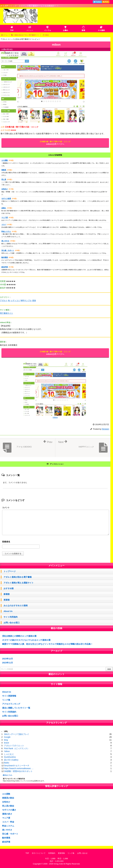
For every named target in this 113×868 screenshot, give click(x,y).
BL (9, 300)
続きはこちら (8, 775)
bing (6, 740)
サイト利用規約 (11, 617)
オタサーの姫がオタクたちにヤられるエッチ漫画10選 (26, 640)
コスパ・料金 (8, 822)
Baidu (7, 763)
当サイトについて (39, 853)
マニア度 (5, 217)
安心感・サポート (8, 250)
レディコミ (15, 300)
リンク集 (6, 700)
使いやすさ (5, 241)
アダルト (4, 300)
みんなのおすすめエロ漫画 (16, 606)
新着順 (7, 594)
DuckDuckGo (10, 757)
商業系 (4, 170)
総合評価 (5, 267)
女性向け (5, 189)
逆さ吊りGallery (11, 760)
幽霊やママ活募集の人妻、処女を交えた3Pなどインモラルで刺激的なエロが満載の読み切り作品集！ (47, 644)
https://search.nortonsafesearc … (19, 768)
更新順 (7, 600)
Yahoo (7, 751)
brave (7, 743)
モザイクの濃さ (9, 810)
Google (7, 737)
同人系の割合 (8, 806)
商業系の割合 (8, 798)
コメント (6, 508)
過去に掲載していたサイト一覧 (16, 708)
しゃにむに (9, 754)
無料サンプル (26, 300)
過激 (34, 300)
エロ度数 (5, 160)
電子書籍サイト (7, 313)
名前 (56, 542)
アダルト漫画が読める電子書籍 (18, 577)
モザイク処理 (6, 199)
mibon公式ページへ (55, 143)
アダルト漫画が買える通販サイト (19, 583)
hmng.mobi (58, 864)
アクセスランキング (11, 704)
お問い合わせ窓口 (12, 623)
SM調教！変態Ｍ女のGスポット (18, 771)
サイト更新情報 (9, 696)
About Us (8, 611)
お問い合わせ (82, 853)
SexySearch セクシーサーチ (17, 766)
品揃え (4, 208)
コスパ (4, 224)
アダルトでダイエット (14, 746)
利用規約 (52, 853)
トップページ (10, 571)
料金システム (6, 231)
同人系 (4, 179)
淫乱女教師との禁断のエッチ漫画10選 (19, 636)
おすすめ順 (9, 588)
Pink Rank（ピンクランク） (17, 748)
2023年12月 (8, 659)
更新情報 (61, 853)
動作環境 (5, 257)
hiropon (105, 429)
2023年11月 (8, 663)
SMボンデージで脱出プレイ (17, 734)
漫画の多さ (7, 814)
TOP (27, 853)
